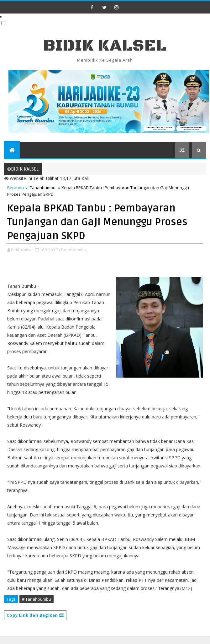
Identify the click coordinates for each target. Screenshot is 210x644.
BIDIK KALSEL (105, 46)
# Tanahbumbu (37, 599)
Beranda (16, 188)
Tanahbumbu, (74, 250)
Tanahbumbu (43, 188)
